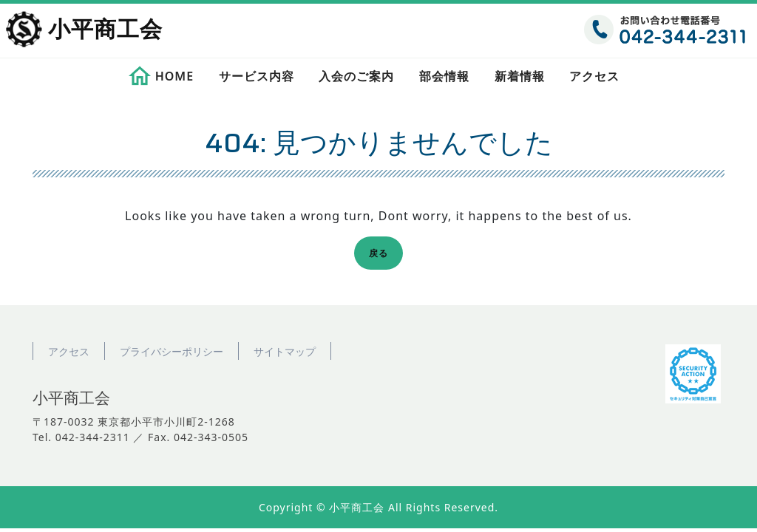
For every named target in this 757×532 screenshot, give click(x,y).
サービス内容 (257, 76)
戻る (383, 255)
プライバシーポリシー (172, 351)
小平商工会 (105, 30)
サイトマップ (285, 351)
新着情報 (520, 76)
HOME (174, 76)
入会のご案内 (356, 76)
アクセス (594, 76)
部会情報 (444, 76)
